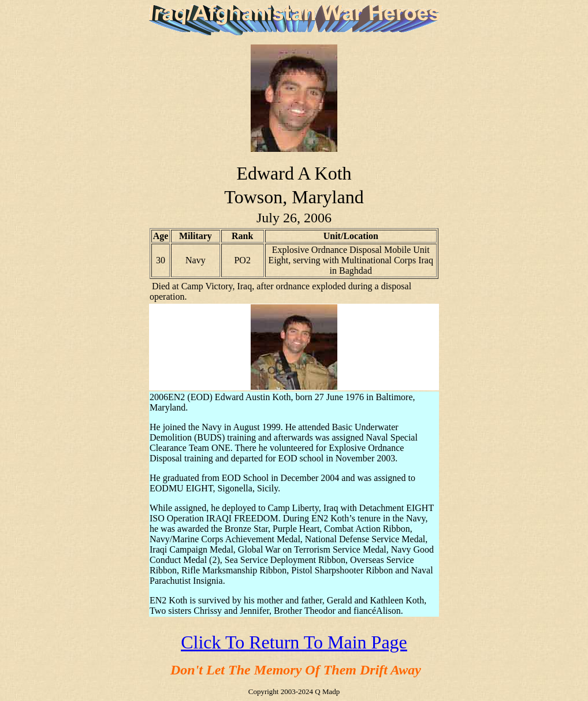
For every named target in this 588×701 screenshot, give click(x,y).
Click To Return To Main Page (294, 642)
